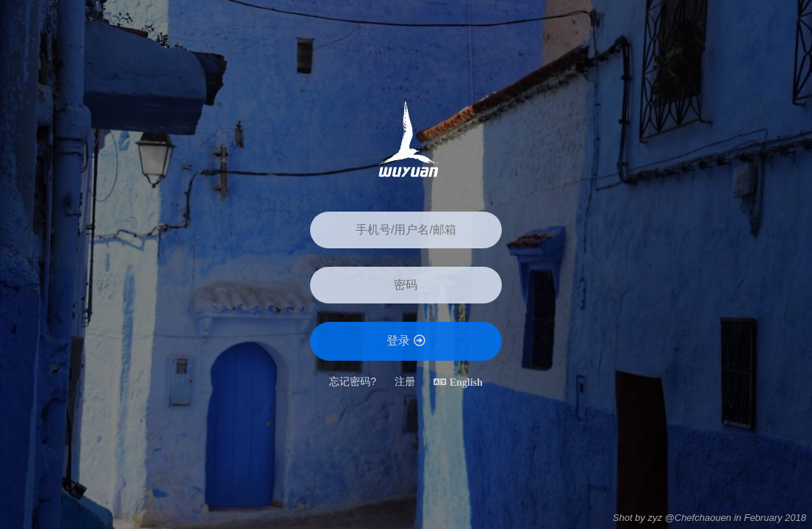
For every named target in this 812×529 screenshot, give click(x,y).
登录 (406, 341)
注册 (405, 381)
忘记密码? (353, 381)
